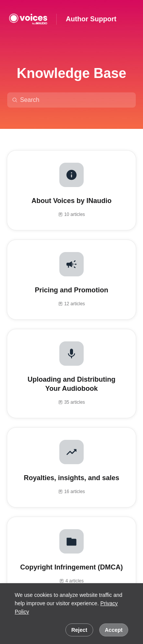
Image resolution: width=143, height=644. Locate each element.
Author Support (91, 19)
